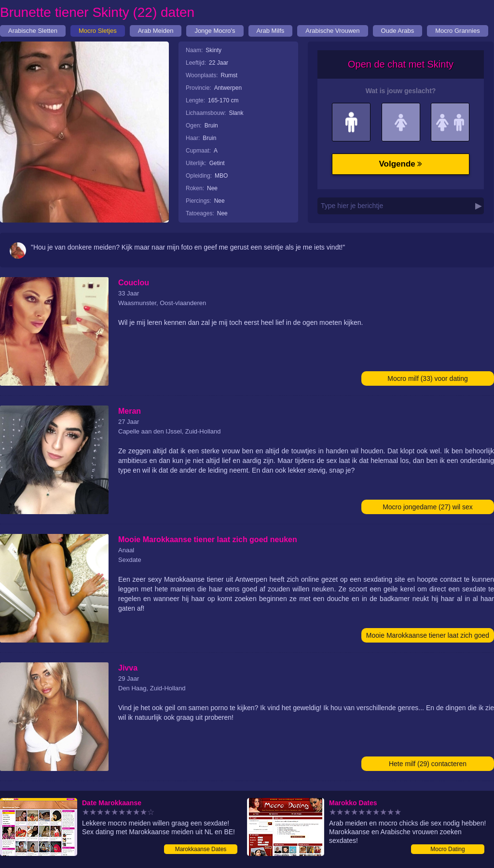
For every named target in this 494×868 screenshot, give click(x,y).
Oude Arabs (398, 31)
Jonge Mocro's (215, 31)
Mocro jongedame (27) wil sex (428, 507)
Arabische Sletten (33, 31)
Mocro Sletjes (98, 31)
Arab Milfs (271, 31)
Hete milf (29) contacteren (428, 764)
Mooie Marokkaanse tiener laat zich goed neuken (428, 637)
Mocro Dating (447, 849)
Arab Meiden (156, 31)
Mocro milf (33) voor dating (428, 378)
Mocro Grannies (457, 31)
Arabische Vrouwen (332, 31)
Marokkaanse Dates (201, 849)
